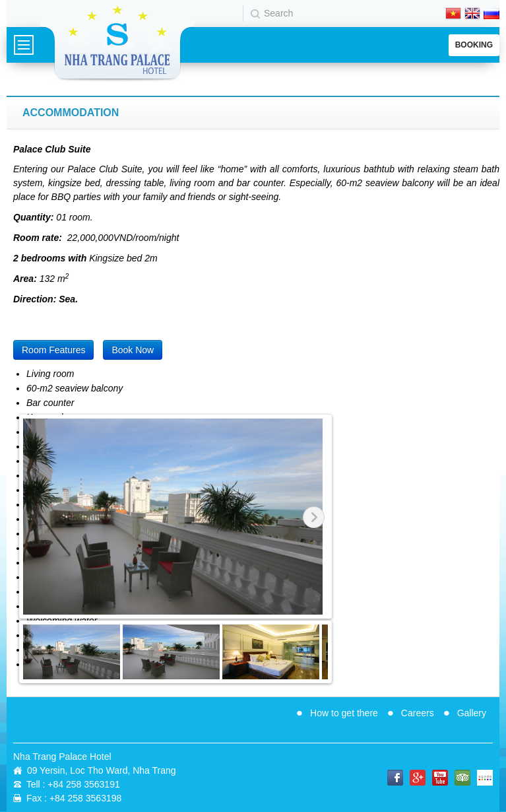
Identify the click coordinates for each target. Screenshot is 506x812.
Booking (474, 45)
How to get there (344, 713)
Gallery (472, 713)
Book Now (133, 350)
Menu (24, 45)
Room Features (53, 350)
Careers (418, 713)
